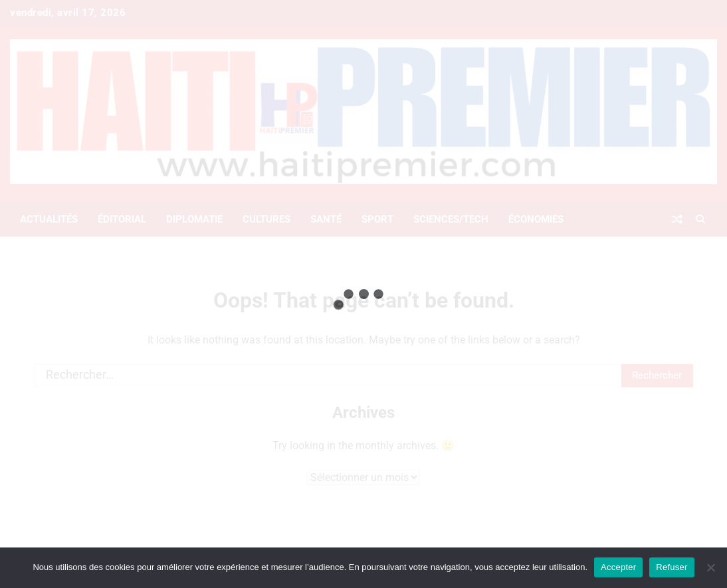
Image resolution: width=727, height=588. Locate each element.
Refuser (672, 567)
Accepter (618, 567)
